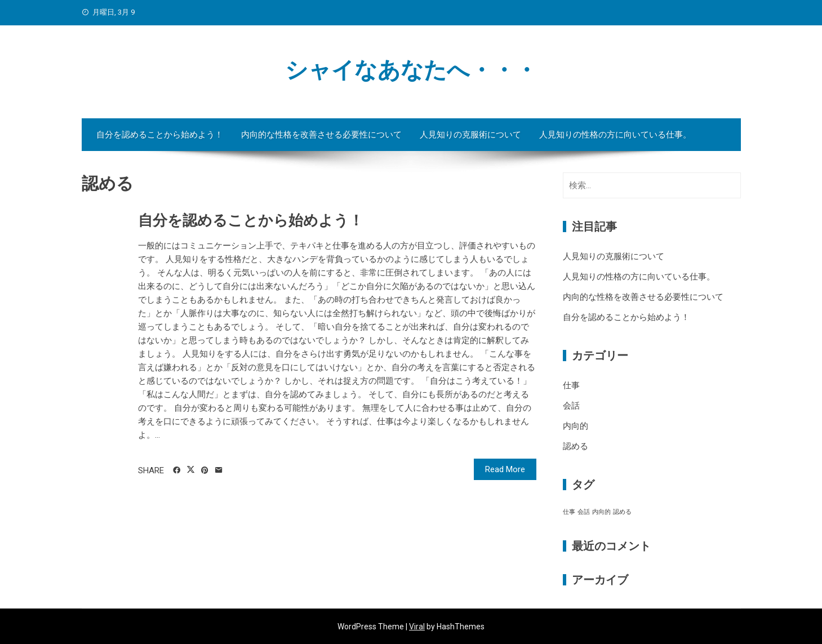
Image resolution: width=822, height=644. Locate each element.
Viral (417, 627)
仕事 (571, 385)
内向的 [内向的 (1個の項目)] (601, 512)
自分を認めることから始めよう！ (160, 135)
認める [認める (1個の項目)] (622, 512)
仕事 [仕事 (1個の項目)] (569, 512)
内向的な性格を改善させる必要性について (321, 135)
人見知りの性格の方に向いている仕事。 (615, 135)
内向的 (576, 426)
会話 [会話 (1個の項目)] (584, 512)
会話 (571, 406)
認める (576, 446)
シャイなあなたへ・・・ (411, 70)
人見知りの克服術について (470, 135)
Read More (505, 469)
